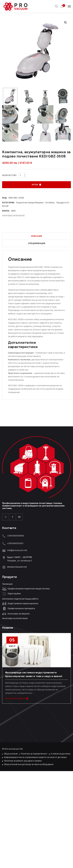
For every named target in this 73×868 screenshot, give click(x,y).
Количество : (10, 175)
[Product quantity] (23, 175)
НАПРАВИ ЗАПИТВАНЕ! (13, 216)
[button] (65, 22)
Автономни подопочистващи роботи (20, 599)
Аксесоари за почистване (15, 618)
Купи (35, 185)
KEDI (13, 211)
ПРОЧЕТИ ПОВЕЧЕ (17, 699)
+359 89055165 (15, 543)
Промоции (7, 584)
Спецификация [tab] (37, 243)
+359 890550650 (16, 536)
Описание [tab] (37, 236)
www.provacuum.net (17, 567)
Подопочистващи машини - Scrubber (35, 203)
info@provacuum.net (17, 550)
